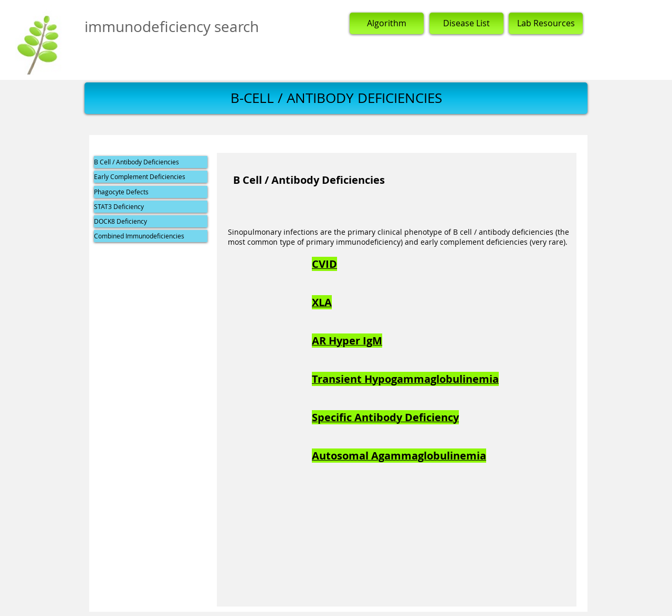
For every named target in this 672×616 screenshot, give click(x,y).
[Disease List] (466, 23)
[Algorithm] (387, 23)
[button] (336, 98)
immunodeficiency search (172, 27)
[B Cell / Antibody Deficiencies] (151, 162)
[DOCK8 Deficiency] (151, 221)
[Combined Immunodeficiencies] (151, 236)
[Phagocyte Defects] (151, 192)
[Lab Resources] (546, 23)
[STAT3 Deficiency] (151, 207)
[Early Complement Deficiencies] (151, 177)
